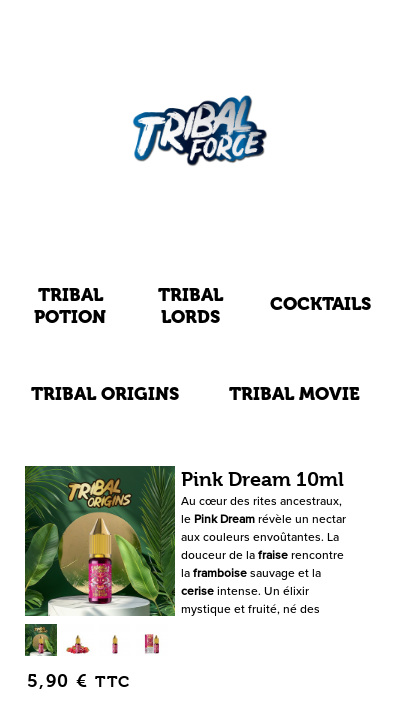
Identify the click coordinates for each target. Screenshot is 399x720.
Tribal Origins (105, 393)
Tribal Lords (190, 305)
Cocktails (320, 303)
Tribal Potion (70, 305)
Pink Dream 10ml (262, 479)
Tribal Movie (294, 393)
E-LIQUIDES (199, 229)
